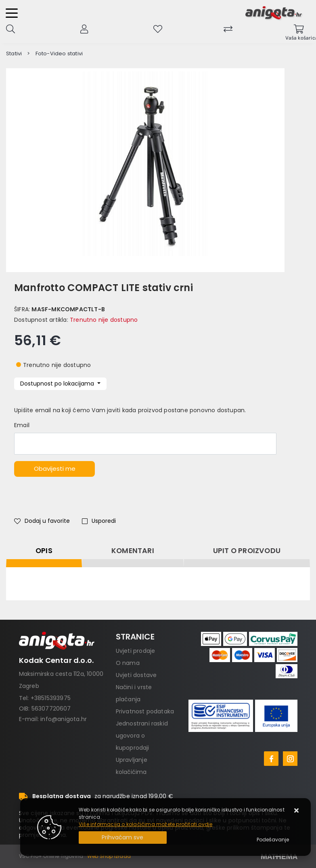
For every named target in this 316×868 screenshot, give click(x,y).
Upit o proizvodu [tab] (247, 551)
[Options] (273, 840)
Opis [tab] (44, 551)
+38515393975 (51, 698)
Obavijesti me (55, 469)
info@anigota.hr (64, 719)
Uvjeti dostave (136, 675)
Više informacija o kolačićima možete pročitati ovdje (145, 824)
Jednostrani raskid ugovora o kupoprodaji (142, 736)
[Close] (123, 838)
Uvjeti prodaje (136, 651)
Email (22, 425)
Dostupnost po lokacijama (58, 384)
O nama (128, 663)
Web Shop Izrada (109, 856)
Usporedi (99, 521)
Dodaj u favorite (42, 521)
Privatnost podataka (145, 711)
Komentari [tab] (133, 551)
